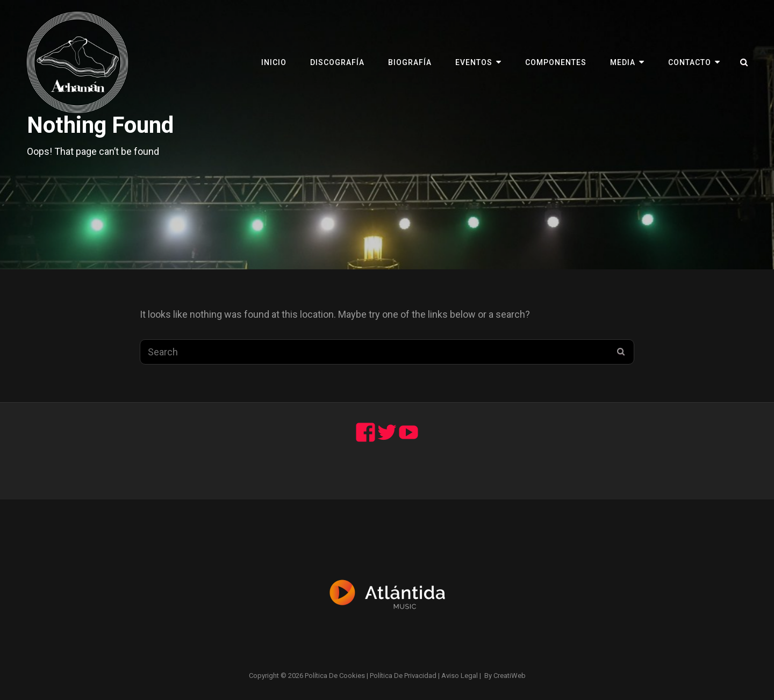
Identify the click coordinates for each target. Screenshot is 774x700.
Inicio (274, 62)
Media (623, 62)
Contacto (690, 62)
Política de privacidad (403, 676)
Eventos (474, 62)
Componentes (556, 62)
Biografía (410, 62)
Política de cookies (335, 676)
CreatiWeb (510, 676)
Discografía (337, 62)
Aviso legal (460, 676)
